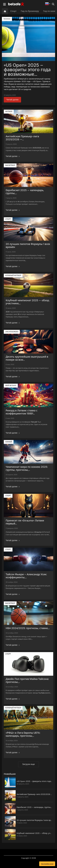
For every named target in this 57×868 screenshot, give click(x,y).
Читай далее (12, 100)
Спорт (13, 11)
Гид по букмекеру (30, 11)
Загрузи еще (28, 764)
